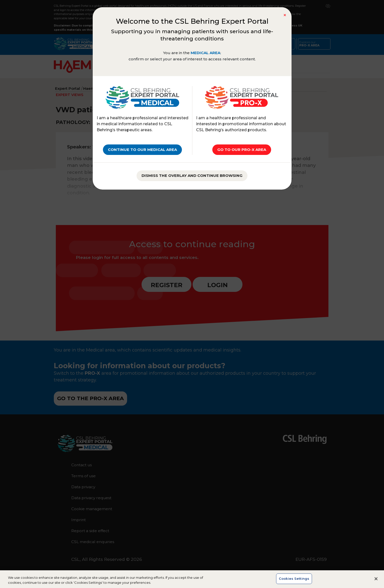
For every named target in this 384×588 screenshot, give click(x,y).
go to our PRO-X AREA (242, 150)
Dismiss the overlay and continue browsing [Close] (192, 176)
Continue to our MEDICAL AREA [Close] (142, 150)
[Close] (285, 15)
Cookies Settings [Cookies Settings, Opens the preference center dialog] (294, 583)
